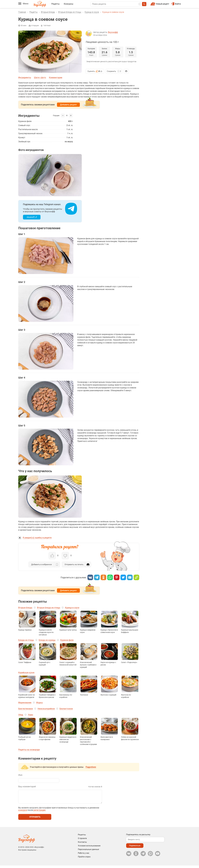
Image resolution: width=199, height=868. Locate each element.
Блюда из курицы (47, 640)
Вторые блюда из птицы (70, 12)
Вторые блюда (48, 12)
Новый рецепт (163, 4)
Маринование (25, 703)
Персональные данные (88, 852)
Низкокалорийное (46, 709)
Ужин (30, 715)
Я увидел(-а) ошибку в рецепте (37, 538)
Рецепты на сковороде (29, 750)
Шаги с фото (40, 78)
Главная (22, 12)
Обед (21, 715)
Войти (176, 4)
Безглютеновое (26, 709)
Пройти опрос (84, 859)
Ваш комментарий (27, 787)
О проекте (82, 841)
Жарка (39, 703)
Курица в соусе (92, 12)
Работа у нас (84, 856)
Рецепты (55, 4)
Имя (20, 775)
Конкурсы (69, 4)
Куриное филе (67, 640)
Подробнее (91, 767)
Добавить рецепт (68, 105)
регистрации (39, 813)
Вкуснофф (113, 32)
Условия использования (89, 848)
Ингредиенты (25, 78)
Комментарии (56, 78)
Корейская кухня (26, 673)
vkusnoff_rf (32, 217)
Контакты (82, 845)
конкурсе (23, 813)
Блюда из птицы (26, 640)
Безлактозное (66, 709)
